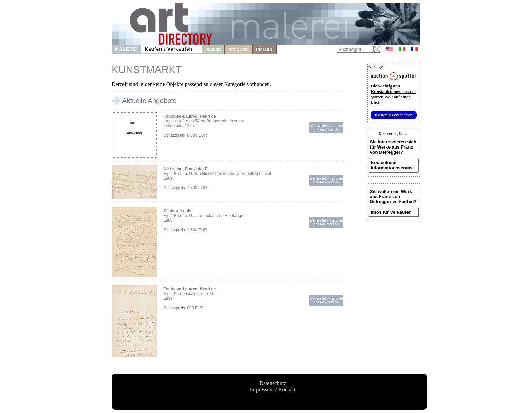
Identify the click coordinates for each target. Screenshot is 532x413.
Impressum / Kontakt (273, 389)
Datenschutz (273, 383)
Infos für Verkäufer (391, 212)
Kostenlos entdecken (394, 115)
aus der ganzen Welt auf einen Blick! (393, 94)
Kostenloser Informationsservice (392, 165)
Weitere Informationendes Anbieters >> (326, 128)
